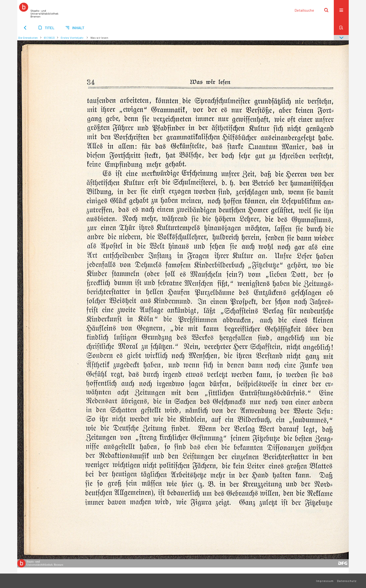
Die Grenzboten (28, 38)
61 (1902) (49, 38)
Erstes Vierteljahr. (72, 38)
